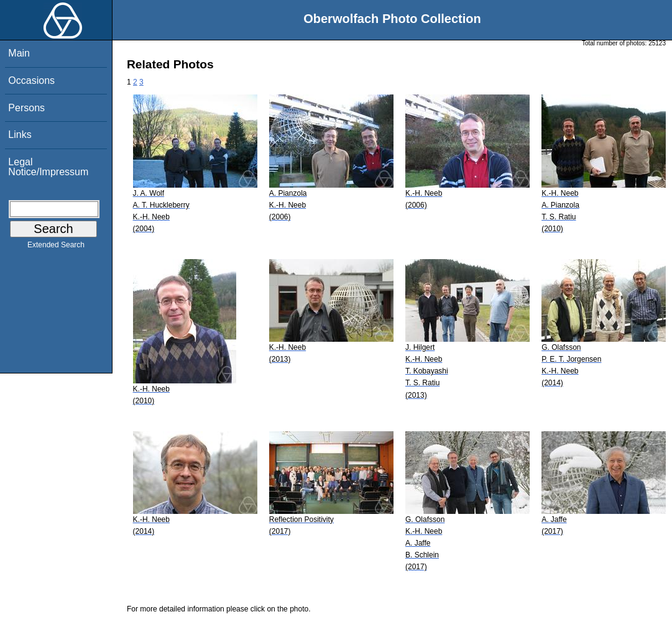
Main (19, 53)
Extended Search (56, 247)
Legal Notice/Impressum (48, 167)
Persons (26, 108)
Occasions (31, 80)
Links (20, 135)
